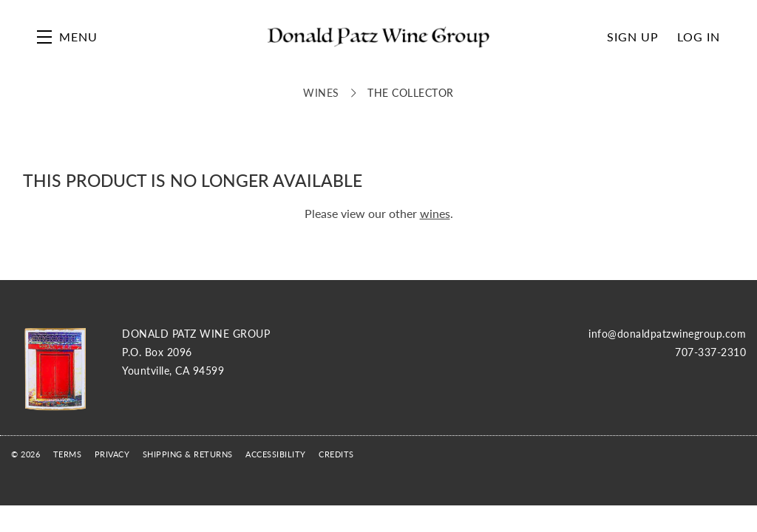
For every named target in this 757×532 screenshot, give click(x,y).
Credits (336, 454)
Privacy (112, 454)
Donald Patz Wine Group (378, 37)
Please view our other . (379, 213)
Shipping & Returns (188, 454)
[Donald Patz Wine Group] (55, 369)
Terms (68, 454)
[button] (67, 37)
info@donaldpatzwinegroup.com (667, 333)
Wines (321, 92)
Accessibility (276, 454)
